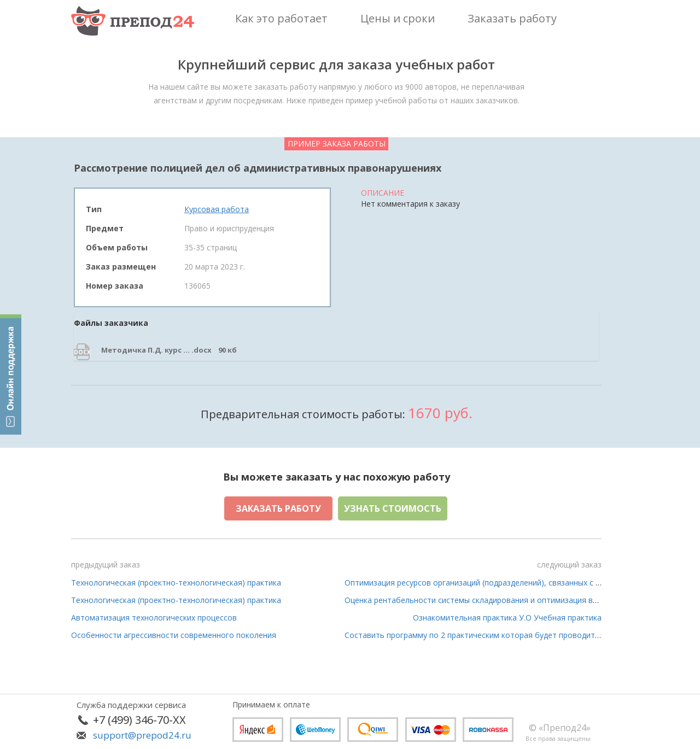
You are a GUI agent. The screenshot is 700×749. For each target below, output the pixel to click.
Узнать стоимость (393, 508)
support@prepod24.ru (142, 735)
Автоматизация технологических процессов (154, 618)
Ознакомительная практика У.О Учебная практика (507, 618)
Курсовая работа (217, 209)
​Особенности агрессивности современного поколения (174, 635)
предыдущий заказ (106, 564)
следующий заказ (569, 564)
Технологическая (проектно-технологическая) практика (176, 583)
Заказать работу (278, 508)
